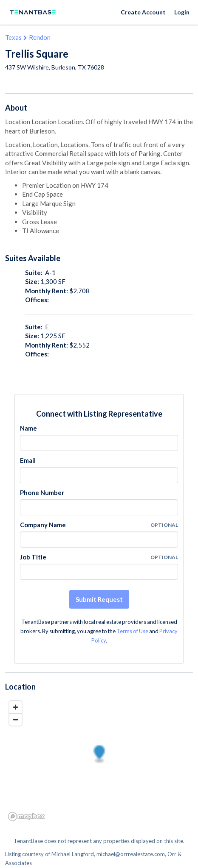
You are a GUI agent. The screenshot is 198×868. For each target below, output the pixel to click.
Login (182, 12)
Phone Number (42, 492)
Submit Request (99, 599)
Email (28, 460)
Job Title (33, 557)
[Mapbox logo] (26, 817)
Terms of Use (132, 631)
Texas (13, 37)
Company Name (43, 525)
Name (28, 428)
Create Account (143, 12)
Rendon (40, 37)
